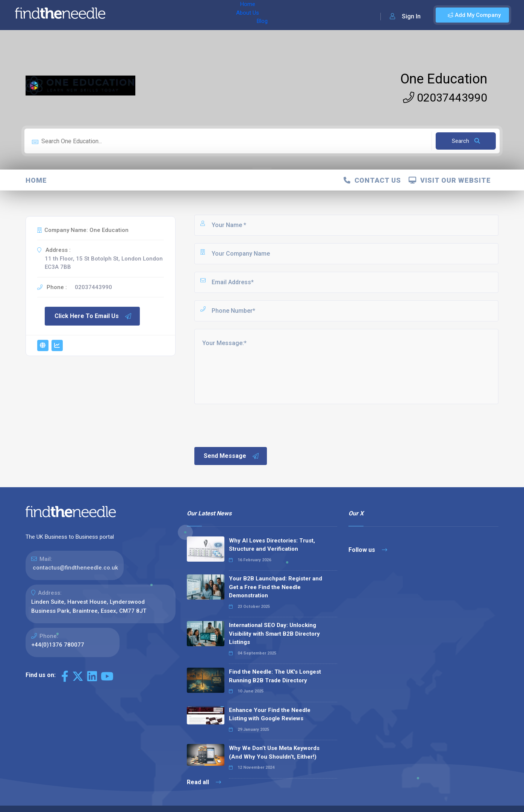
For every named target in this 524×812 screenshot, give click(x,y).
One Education (444, 79)
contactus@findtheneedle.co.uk (75, 568)
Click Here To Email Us (93, 316)
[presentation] (250, 425)
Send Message (232, 456)
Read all (204, 782)
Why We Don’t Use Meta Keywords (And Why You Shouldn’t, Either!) (274, 752)
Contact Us (372, 180)
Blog (188, 15)
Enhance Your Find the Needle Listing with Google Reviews (270, 714)
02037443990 (445, 98)
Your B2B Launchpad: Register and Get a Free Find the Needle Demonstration (276, 587)
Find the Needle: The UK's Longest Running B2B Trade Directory (275, 676)
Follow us (368, 550)
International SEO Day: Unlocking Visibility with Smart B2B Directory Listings (274, 634)
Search (466, 141)
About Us (161, 15)
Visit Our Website (450, 180)
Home (133, 15)
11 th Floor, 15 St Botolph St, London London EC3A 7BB (104, 263)
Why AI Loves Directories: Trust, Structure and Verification (272, 545)
